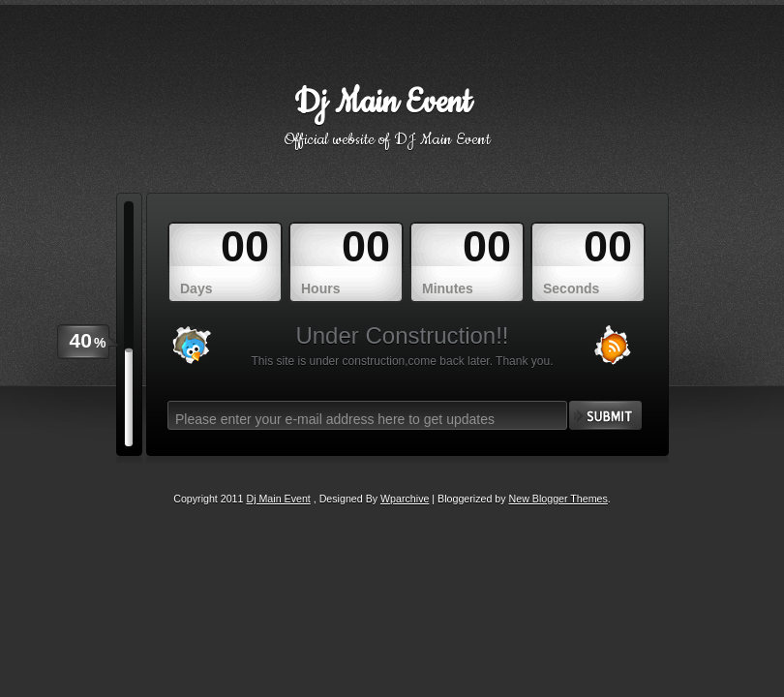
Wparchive (405, 499)
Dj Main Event (383, 103)
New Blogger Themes (558, 499)
